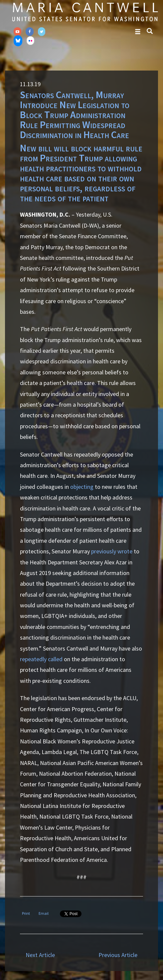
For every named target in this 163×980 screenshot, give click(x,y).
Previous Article (118, 955)
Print (26, 913)
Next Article (40, 955)
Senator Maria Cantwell (85, 12)
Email (44, 913)
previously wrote (112, 551)
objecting (82, 487)
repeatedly (33, 659)
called (55, 659)
